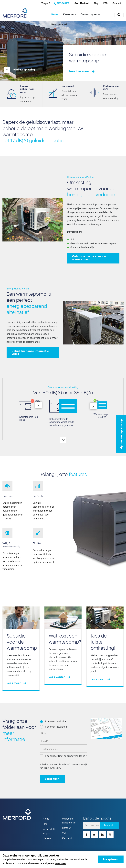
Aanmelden (110, 825)
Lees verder (57, 677)
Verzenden (52, 779)
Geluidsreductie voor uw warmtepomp (89, 258)
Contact (117, 3)
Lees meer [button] (61, 863)
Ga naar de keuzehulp (121, 434)
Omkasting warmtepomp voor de (91, 189)
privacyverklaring (76, 756)
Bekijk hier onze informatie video (30, 353)
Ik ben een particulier (56, 722)
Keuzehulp (70, 14)
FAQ (105, 3)
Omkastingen (89, 14)
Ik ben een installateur (56, 727)
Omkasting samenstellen (69, 821)
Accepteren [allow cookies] (111, 859)
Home (55, 14)
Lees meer (14, 683)
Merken (47, 839)
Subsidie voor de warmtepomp (22, 642)
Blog (96, 3)
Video (65, 833)
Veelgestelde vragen (50, 831)
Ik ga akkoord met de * (66, 756)
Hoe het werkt (60, 24)
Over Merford (82, 3)
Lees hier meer (79, 71)
